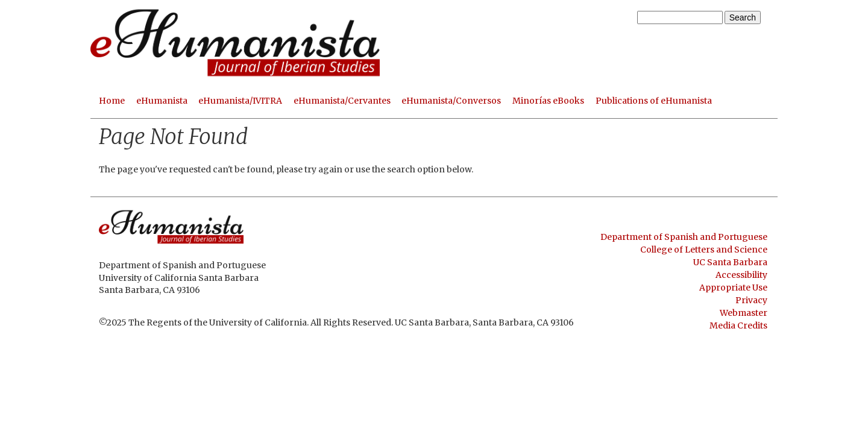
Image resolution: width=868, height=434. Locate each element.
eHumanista (162, 101)
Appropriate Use (733, 288)
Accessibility (741, 275)
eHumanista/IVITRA (240, 101)
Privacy (751, 300)
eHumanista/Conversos (451, 101)
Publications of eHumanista (654, 101)
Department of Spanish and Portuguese (684, 237)
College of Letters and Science (704, 250)
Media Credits (738, 325)
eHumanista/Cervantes (342, 101)
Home (112, 101)
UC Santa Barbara (730, 262)
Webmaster (744, 313)
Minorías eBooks (548, 101)
